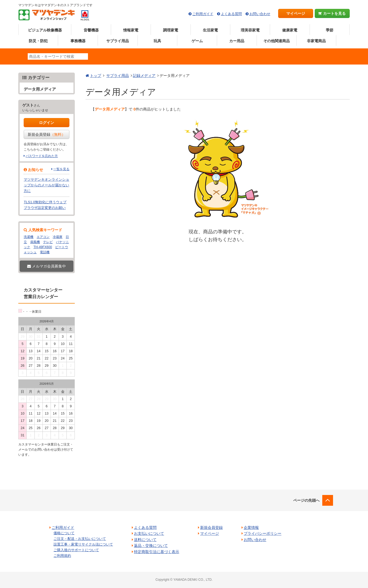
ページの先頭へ (306, 500)
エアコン (43, 237)
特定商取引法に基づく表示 (157, 552)
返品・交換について (151, 546)
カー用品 (237, 41)
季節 (330, 30)
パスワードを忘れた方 (42, 156)
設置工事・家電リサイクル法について (83, 544)
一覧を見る (61, 169)
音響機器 (91, 30)
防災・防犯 (38, 41)
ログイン (47, 123)
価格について (64, 533)
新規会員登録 (47, 134)
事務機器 (78, 41)
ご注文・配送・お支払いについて (80, 539)
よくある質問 (231, 14)
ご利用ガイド (203, 14)
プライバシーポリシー (263, 533)
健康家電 (290, 30)
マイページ (296, 13)
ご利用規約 (62, 556)
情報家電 (131, 30)
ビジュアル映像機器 (45, 30)
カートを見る (332, 13)
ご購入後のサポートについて (76, 550)
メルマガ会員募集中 (47, 266)
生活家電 (210, 30)
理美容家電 (250, 30)
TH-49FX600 (43, 247)
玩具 (157, 41)
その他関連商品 (277, 41)
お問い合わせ (260, 14)
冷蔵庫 (58, 237)
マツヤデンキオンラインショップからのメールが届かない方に (46, 185)
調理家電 (171, 30)
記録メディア (144, 76)
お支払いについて (149, 533)
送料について (145, 540)
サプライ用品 (118, 41)
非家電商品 (316, 41)
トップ (95, 76)
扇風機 (35, 242)
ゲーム (197, 41)
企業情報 (251, 528)
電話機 (45, 252)
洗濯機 (29, 237)
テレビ (48, 242)
